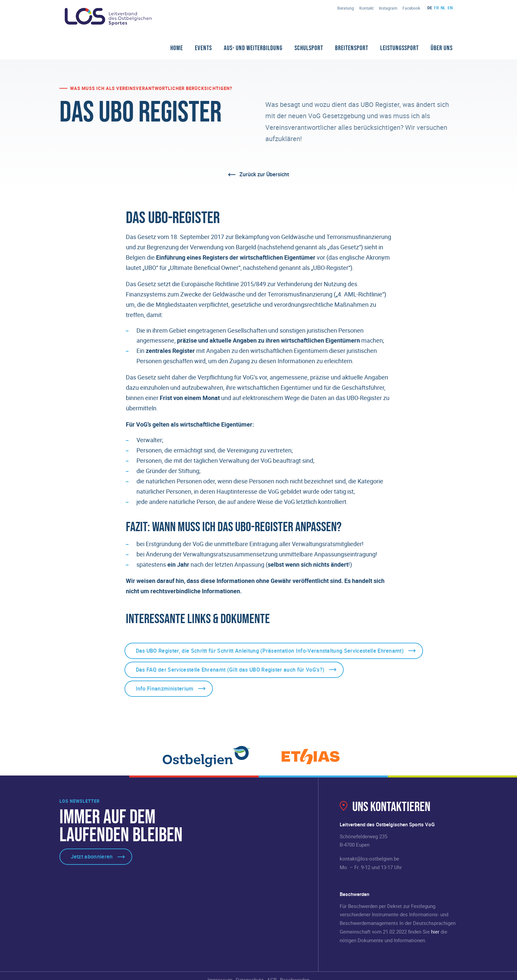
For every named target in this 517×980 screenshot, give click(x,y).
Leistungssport (399, 48)
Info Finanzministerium (165, 689)
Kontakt (366, 8)
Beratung (346, 8)
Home (177, 48)
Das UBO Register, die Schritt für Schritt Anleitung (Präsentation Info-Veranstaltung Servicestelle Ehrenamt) (270, 651)
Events (203, 48)
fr (436, 8)
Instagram (388, 8)
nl (443, 8)
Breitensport (352, 48)
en (450, 8)
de (430, 8)
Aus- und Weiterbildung (253, 48)
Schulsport (309, 48)
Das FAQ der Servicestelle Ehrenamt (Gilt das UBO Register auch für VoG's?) (230, 670)
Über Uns (442, 48)
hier (435, 932)
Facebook (411, 8)
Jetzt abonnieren (92, 857)
